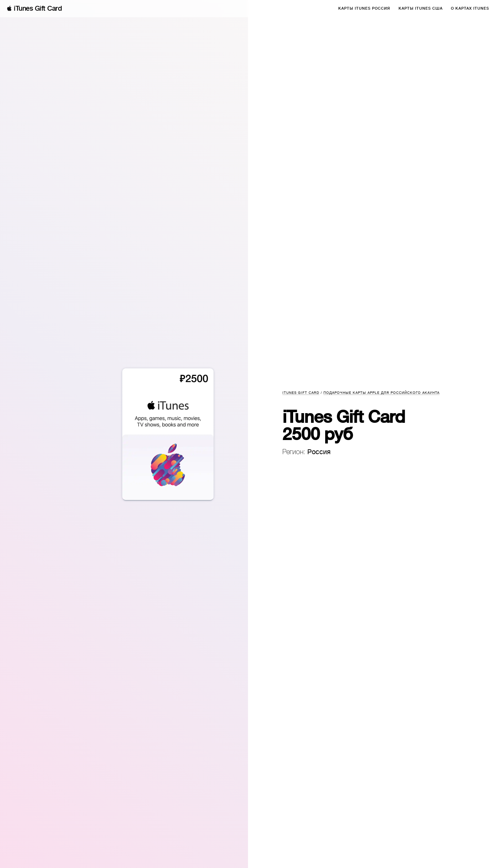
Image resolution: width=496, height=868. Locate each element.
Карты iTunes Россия (364, 8)
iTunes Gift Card (38, 8)
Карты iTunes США (421, 8)
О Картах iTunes (470, 8)
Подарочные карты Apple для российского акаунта (381, 393)
